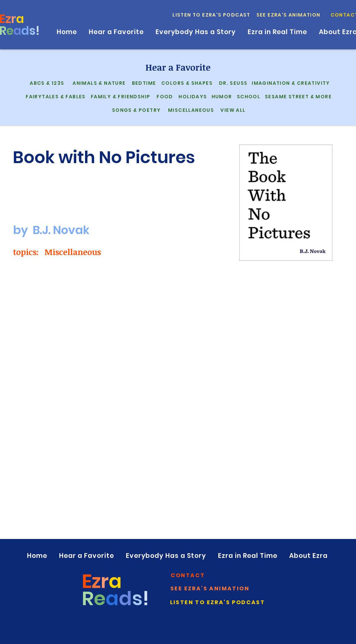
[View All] (232, 110)
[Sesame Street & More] (298, 97)
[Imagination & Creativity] (290, 83)
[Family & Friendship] (120, 97)
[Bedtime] (143, 83)
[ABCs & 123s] (47, 83)
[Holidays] (192, 97)
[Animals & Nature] (99, 83)
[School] (248, 97)
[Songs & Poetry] (136, 110)
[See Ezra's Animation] (289, 15)
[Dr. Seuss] (233, 83)
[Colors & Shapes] (186, 83)
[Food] (164, 97)
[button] (188, 575)
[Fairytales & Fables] (55, 97)
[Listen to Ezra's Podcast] (212, 15)
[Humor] (221, 97)
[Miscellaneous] (190, 110)
